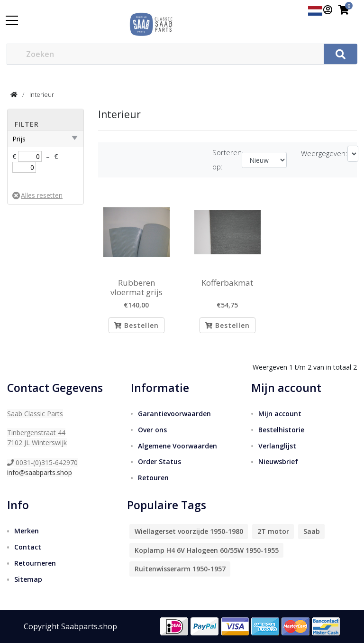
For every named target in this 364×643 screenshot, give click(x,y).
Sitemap (28, 579)
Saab (312, 531)
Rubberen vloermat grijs (136, 288)
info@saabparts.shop (40, 472)
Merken (27, 531)
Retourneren (35, 563)
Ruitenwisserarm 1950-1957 (180, 569)
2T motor (273, 531)
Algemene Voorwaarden (177, 446)
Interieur (42, 94)
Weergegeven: (324, 153)
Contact (28, 547)
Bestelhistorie (281, 430)
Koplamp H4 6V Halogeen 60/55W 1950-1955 (207, 550)
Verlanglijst (277, 446)
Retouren (153, 478)
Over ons (152, 430)
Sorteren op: (227, 159)
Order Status (159, 462)
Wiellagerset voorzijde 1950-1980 (189, 531)
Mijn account (280, 414)
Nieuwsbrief (278, 462)
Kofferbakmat (227, 283)
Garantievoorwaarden (174, 414)
